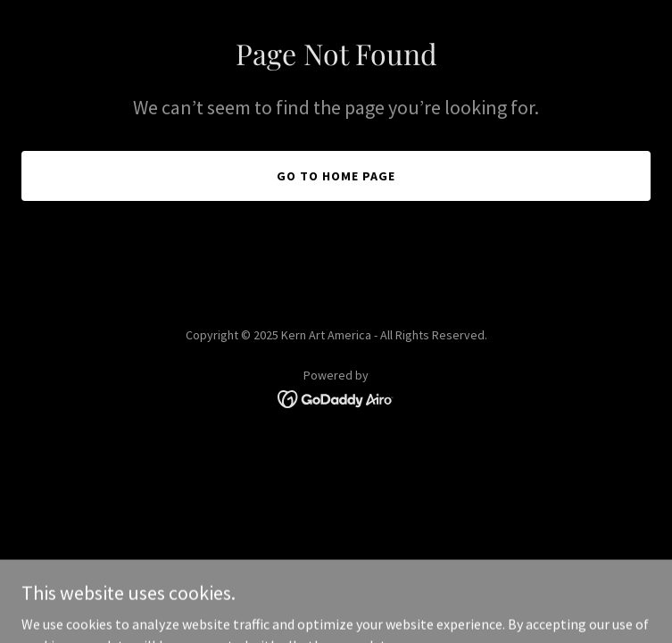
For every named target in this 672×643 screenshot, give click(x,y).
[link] (336, 397)
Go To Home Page (336, 176)
